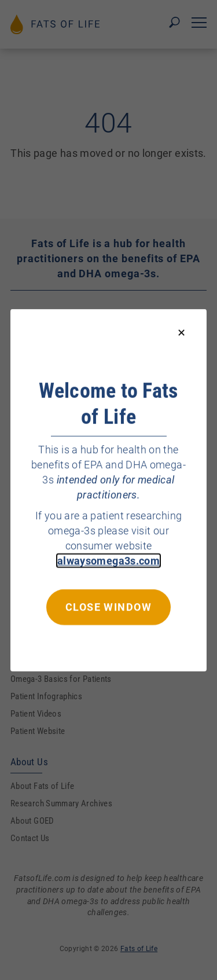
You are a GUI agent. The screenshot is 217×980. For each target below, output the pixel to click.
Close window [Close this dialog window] (108, 606)
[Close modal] (181, 333)
